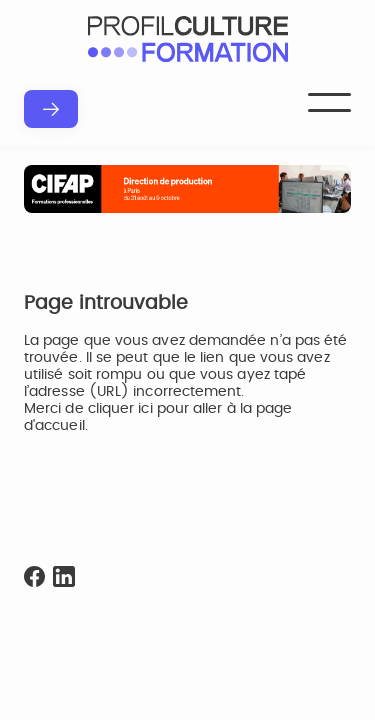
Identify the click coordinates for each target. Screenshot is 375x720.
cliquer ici (120, 409)
